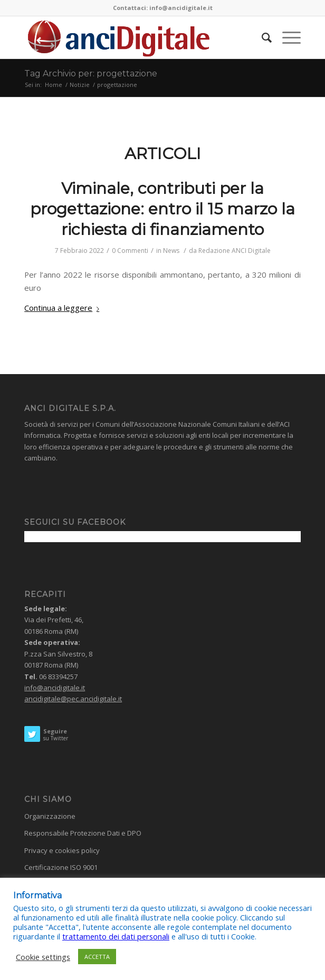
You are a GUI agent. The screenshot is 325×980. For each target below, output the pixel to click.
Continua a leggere (64, 308)
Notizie (80, 85)
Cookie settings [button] (43, 957)
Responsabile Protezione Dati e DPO (83, 833)
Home (54, 85)
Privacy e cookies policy (62, 850)
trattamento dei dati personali (116, 936)
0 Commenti (130, 251)
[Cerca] (261, 37)
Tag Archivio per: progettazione (91, 73)
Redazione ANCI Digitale (235, 251)
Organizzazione (50, 816)
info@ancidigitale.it (55, 688)
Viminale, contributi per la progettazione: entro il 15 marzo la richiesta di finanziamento (162, 209)
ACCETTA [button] (97, 957)
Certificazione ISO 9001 (61, 867)
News (171, 251)
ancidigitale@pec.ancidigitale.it (73, 699)
